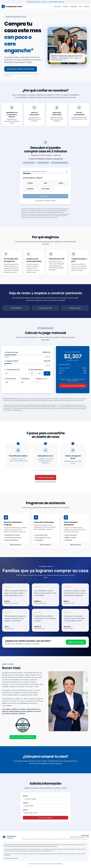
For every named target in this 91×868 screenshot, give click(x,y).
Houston (30, 183)
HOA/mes (42, 379)
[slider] (17, 355)
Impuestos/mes (10, 379)
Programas (74, 6)
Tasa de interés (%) (12, 370)
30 (47, 373)
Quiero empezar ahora (46, 477)
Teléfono (26, 803)
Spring (61, 183)
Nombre (25, 796)
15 (32, 373)
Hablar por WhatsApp (76, 642)
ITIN (80, 6)
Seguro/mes (25, 379)
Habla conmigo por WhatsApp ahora (23, 737)
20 (39, 373)
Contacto (87, 6)
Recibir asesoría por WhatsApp (73, 386)
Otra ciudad (45, 189)
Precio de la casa (11, 352)
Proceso (66, 6)
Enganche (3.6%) (11, 361)
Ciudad (25, 810)
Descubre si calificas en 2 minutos (21, 69)
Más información (15, 545)
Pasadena (30, 189)
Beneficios (58, 6)
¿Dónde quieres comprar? (33, 178)
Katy (45, 183)
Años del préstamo (36, 370)
